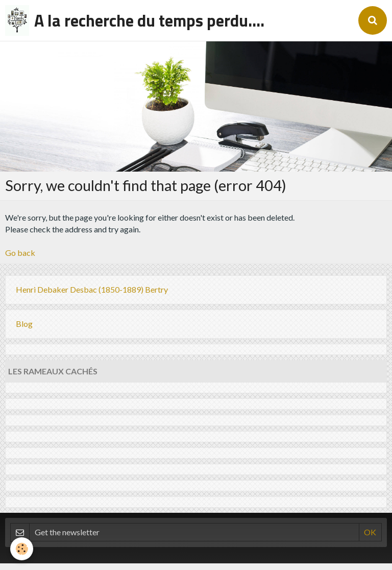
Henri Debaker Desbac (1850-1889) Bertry (92, 289)
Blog (24, 324)
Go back (20, 253)
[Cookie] (22, 549)
